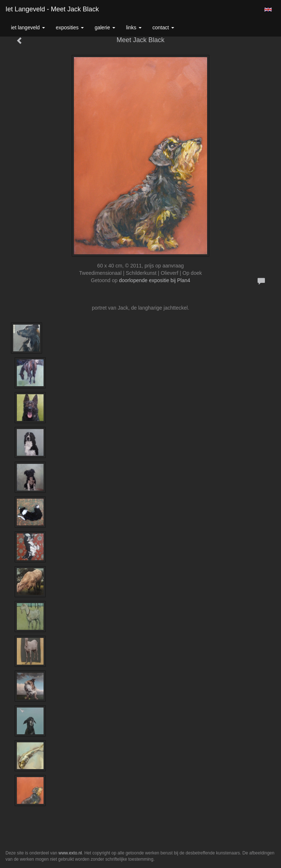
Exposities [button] (70, 27)
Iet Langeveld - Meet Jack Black (52, 9)
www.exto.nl (70, 853)
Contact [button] (163, 27)
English (268, 10)
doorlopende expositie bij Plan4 (155, 280)
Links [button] (134, 27)
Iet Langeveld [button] (28, 27)
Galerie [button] (105, 27)
